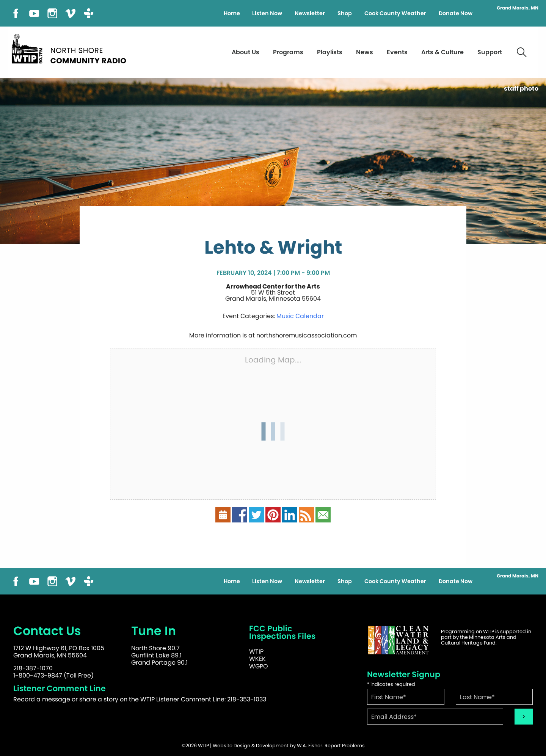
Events (397, 52)
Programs (288, 52)
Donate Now (456, 13)
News (365, 52)
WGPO (259, 666)
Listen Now (267, 13)
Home (232, 13)
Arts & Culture (442, 52)
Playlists (330, 52)
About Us (246, 52)
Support (490, 52)
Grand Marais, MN (518, 8)
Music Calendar (300, 316)
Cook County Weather (395, 13)
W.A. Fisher (310, 746)
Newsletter (310, 13)
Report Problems (345, 746)
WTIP (256, 652)
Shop (345, 13)
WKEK (257, 659)
